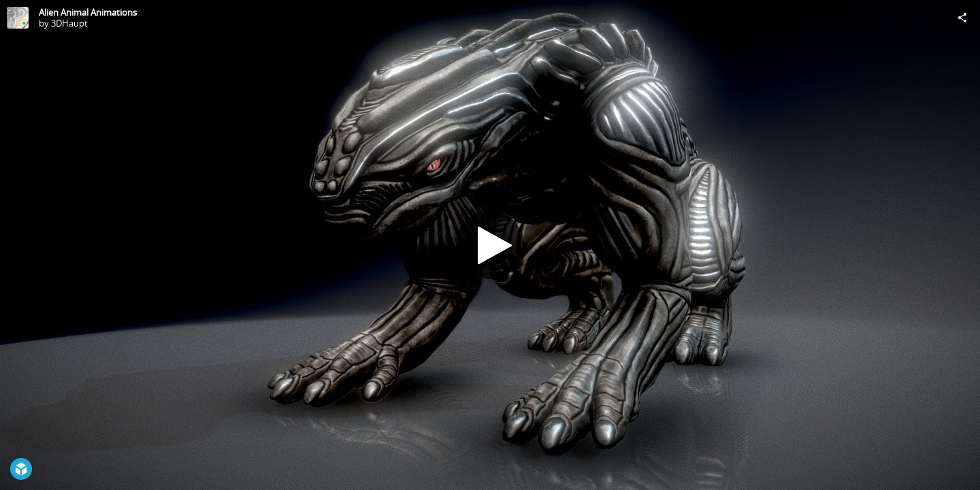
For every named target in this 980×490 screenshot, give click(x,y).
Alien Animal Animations (88, 12)
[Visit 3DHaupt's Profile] (18, 18)
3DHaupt (69, 23)
